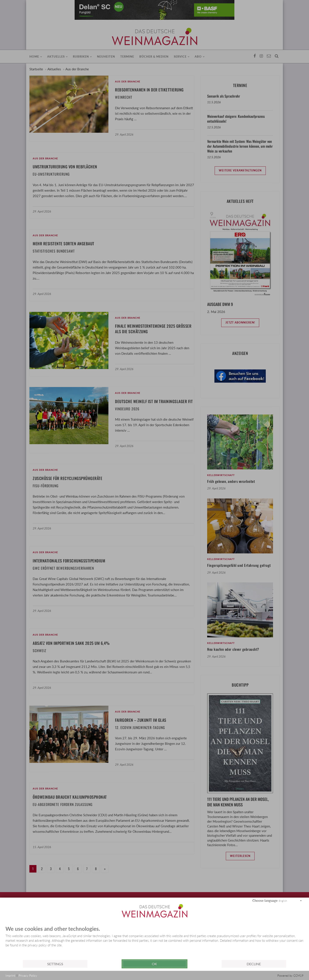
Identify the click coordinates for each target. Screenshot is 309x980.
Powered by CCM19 (290, 976)
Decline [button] (254, 964)
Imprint (10, 975)
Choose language (265, 900)
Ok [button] (154, 964)
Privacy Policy (28, 975)
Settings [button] (55, 964)
